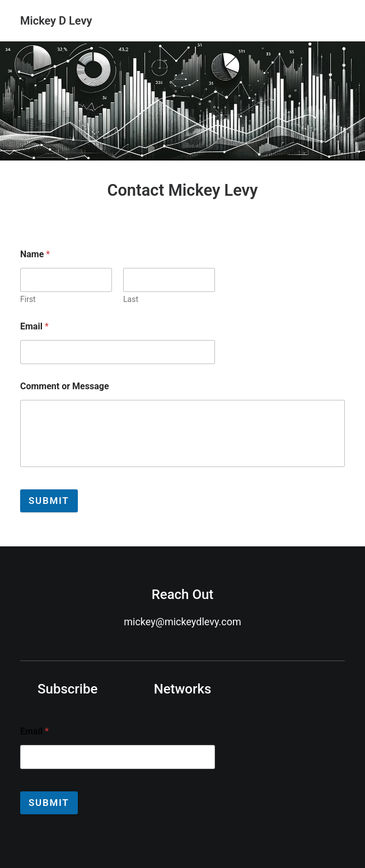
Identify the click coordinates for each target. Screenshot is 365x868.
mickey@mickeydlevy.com (182, 622)
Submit (49, 501)
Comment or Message (65, 386)
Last (131, 299)
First (28, 299)
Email (34, 326)
